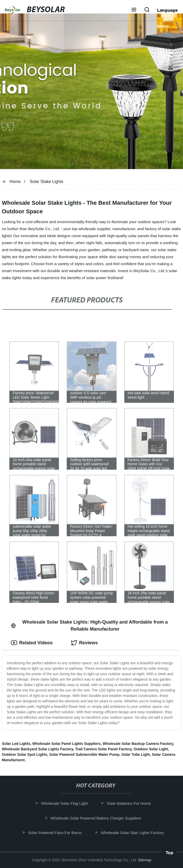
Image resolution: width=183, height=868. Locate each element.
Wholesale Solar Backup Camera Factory (138, 744)
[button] (134, 10)
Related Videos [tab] (32, 643)
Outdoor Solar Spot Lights (25, 754)
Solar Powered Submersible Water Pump (84, 754)
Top (170, 854)
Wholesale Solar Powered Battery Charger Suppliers (100, 818)
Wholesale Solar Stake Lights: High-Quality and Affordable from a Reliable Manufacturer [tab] (89, 626)
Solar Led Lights (16, 744)
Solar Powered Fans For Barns (59, 833)
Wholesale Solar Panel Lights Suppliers (67, 744)
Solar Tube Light (136, 754)
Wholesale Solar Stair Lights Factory (136, 833)
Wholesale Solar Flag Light (68, 803)
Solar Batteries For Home (133, 803)
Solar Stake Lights (46, 182)
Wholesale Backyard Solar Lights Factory (37, 749)
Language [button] (167, 10)
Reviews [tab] (84, 643)
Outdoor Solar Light (151, 749)
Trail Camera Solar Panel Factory (103, 749)
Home (15, 182)
